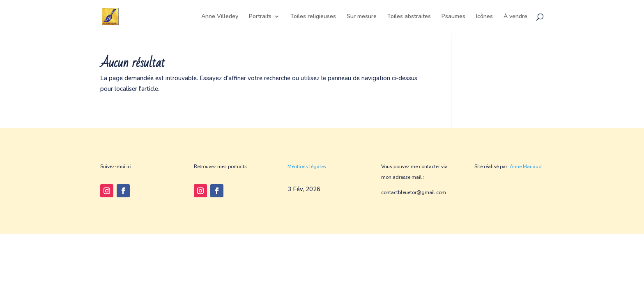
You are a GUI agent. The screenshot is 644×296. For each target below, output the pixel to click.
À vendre (515, 17)
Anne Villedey (220, 17)
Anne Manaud (526, 166)
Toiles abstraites (409, 17)
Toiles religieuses (313, 17)
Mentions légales (307, 166)
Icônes (484, 17)
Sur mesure (362, 17)
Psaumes (453, 17)
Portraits (260, 17)
